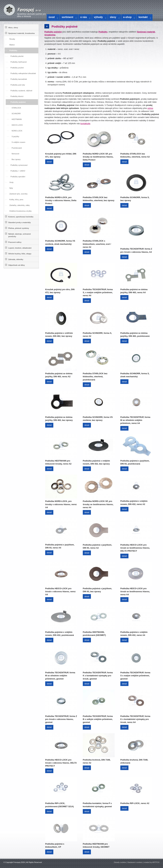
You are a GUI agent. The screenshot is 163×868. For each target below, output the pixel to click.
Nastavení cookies (135, 862)
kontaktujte (85, 123)
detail (49, 162)
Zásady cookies (120, 862)
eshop (150, 108)
